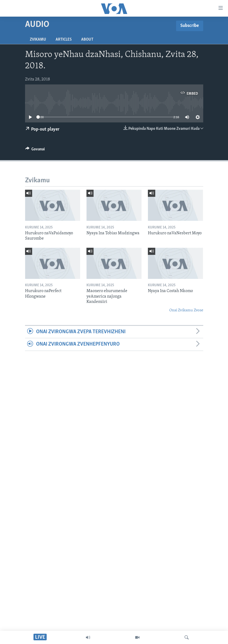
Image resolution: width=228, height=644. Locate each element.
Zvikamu (38, 40)
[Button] (35, 150)
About (87, 40)
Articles (64, 40)
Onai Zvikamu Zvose (186, 310)
